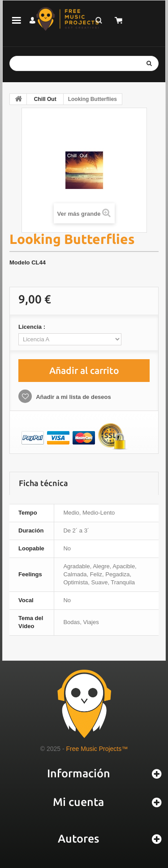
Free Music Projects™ (97, 749)
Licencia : (33, 327)
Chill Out (45, 99)
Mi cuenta (78, 802)
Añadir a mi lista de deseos (73, 397)
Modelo (20, 262)
